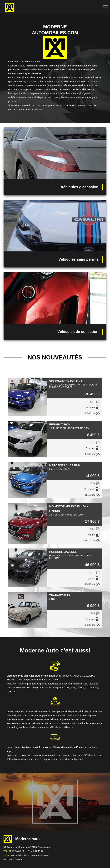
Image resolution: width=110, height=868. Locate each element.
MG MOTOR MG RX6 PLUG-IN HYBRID (69, 509)
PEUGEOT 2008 (60, 424)
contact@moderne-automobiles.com (30, 855)
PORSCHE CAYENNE (63, 552)
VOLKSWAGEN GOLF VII (66, 381)
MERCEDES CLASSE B (65, 465)
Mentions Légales (13, 859)
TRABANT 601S (60, 595)
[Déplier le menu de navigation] (106, 7)
